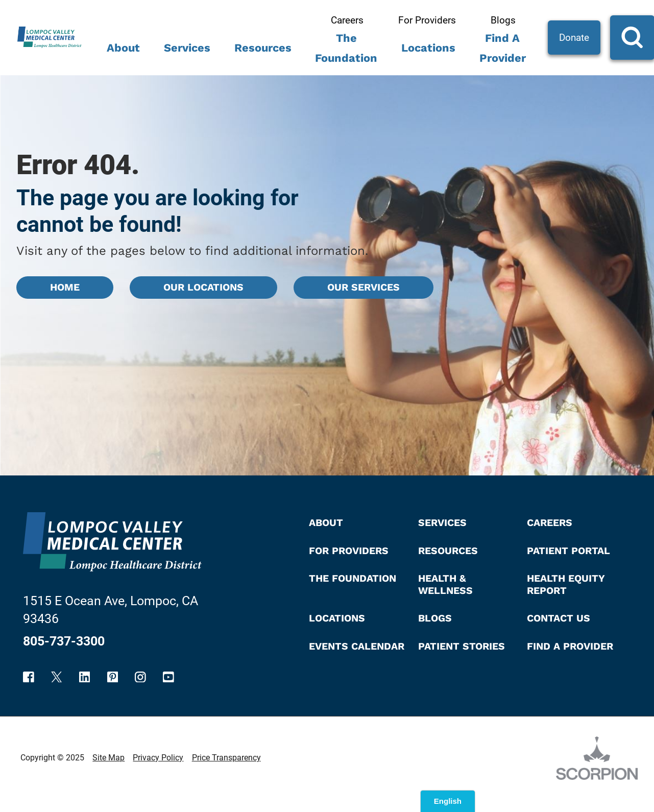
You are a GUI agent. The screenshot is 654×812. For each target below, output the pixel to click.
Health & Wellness (445, 584)
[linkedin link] (85, 677)
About (123, 48)
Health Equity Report (566, 584)
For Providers (427, 20)
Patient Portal (568, 551)
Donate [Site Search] (574, 38)
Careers (347, 20)
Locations (428, 48)
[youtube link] (168, 677)
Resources (263, 48)
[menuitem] (124, 52)
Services (187, 48)
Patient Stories (462, 646)
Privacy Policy (158, 758)
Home (65, 287)
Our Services (364, 287)
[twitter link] (57, 677)
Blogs (503, 20)
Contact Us (559, 618)
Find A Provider (503, 48)
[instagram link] (140, 677)
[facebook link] (29, 677)
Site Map (108, 758)
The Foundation (346, 48)
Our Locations (203, 287)
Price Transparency (226, 758)
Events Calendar (357, 646)
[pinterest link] (113, 677)
